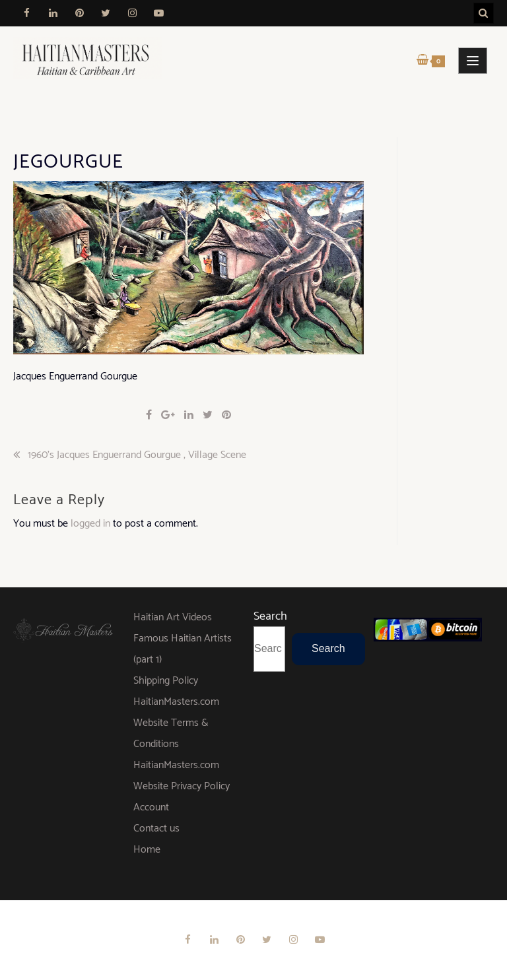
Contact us (156, 829)
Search (270, 616)
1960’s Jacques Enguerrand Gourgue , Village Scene (137, 455)
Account (151, 807)
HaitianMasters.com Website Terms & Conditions (176, 723)
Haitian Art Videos (173, 617)
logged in (90, 524)
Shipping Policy (166, 681)
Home (147, 850)
